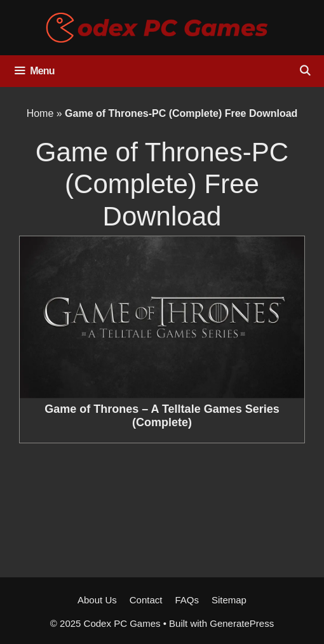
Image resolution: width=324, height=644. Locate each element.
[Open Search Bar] (305, 71)
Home (40, 113)
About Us (97, 600)
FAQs (187, 600)
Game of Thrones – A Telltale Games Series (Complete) (162, 416)
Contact (146, 600)
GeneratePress (242, 623)
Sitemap (229, 600)
